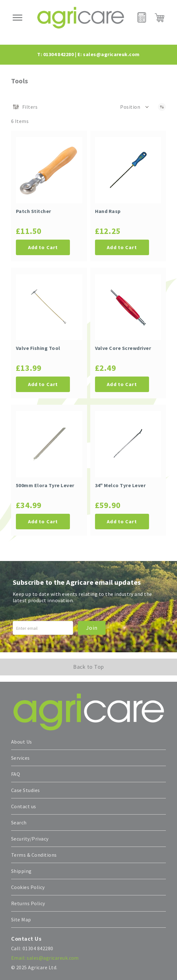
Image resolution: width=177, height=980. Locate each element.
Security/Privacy (30, 839)
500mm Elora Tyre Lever (45, 485)
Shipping (21, 871)
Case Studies (26, 790)
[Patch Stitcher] (49, 170)
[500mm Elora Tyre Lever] (49, 444)
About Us (22, 742)
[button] (135, 107)
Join (92, 628)
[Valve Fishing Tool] (49, 307)
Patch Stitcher (34, 211)
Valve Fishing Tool (38, 348)
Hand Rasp (108, 211)
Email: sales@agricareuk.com (45, 958)
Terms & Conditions (34, 855)
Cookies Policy (28, 887)
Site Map (21, 919)
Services (20, 758)
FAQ (16, 774)
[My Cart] (160, 18)
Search (19, 822)
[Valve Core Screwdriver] (128, 307)
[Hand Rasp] (128, 170)
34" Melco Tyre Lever (120, 485)
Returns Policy (28, 903)
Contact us (24, 806)
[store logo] (81, 18)
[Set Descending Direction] (162, 107)
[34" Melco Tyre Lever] (128, 444)
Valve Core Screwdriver (123, 348)
